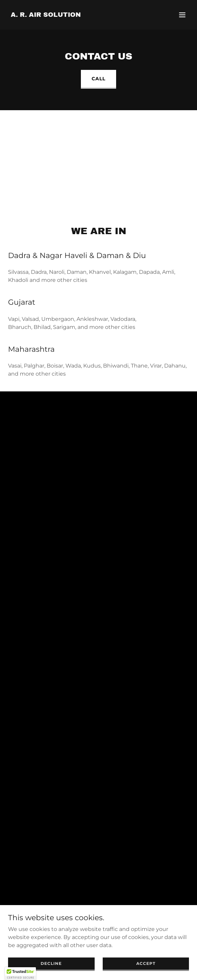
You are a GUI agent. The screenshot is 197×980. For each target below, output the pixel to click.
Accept (146, 963)
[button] (182, 15)
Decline (51, 963)
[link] (46, 15)
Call (98, 79)
